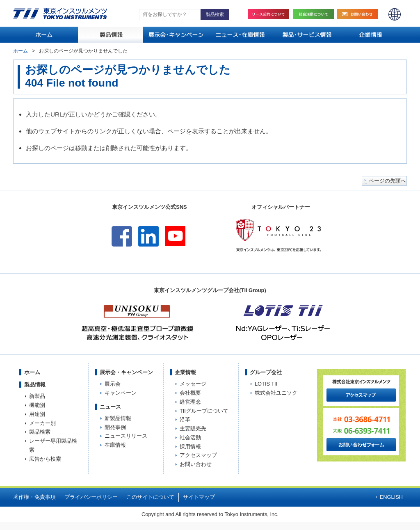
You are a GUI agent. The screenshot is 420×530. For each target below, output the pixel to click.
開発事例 (115, 427)
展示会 (113, 384)
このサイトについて (150, 497)
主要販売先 (193, 428)
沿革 (185, 419)
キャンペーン (121, 393)
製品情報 (35, 385)
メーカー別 (42, 423)
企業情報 (185, 372)
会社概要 (190, 393)
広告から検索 (45, 459)
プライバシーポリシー (91, 497)
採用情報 (190, 447)
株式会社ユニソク (276, 393)
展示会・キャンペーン (126, 372)
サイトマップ (199, 497)
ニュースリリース (126, 436)
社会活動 (315, 14)
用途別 (37, 414)
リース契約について (269, 14)
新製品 (37, 396)
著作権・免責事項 (34, 497)
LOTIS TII (266, 384)
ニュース (110, 407)
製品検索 (40, 432)
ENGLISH (395, 14)
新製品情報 (118, 418)
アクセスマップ (198, 455)
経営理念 (190, 402)
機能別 (37, 405)
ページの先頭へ (387, 181)
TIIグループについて (204, 411)
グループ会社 (266, 372)
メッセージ (193, 384)
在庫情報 (115, 445)
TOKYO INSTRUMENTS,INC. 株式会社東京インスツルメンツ (60, 14)
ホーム (21, 51)
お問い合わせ (360, 14)
